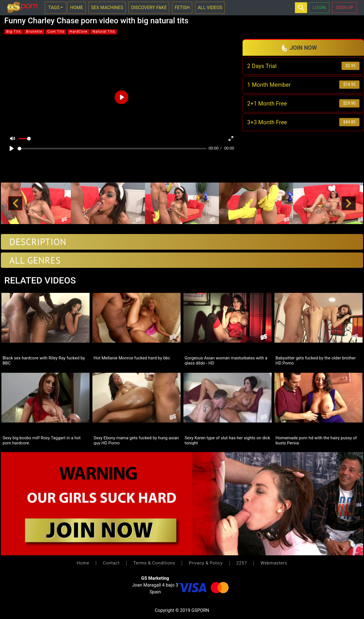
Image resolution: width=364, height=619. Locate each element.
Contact (111, 563)
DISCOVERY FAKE (149, 8)
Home (83, 563)
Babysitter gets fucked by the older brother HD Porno (316, 360)
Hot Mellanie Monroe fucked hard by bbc (132, 358)
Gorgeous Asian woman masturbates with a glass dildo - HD (226, 360)
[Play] (12, 148)
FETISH (182, 8)
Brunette (34, 31)
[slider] (112, 149)
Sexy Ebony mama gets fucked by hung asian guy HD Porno (136, 440)
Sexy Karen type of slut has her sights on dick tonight (227, 440)
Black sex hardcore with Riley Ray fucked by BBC (44, 360)
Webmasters (274, 563)
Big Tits (14, 31)
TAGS (54, 8)
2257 (242, 563)
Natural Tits (104, 31)
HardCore (78, 31)
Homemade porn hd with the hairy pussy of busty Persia (316, 440)
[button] (15, 203)
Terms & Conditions (154, 563)
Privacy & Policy (206, 563)
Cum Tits (56, 31)
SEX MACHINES (107, 8)
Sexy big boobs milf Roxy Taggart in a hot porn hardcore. (42, 440)
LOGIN (319, 8)
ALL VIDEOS (210, 8)
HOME (76, 8)
